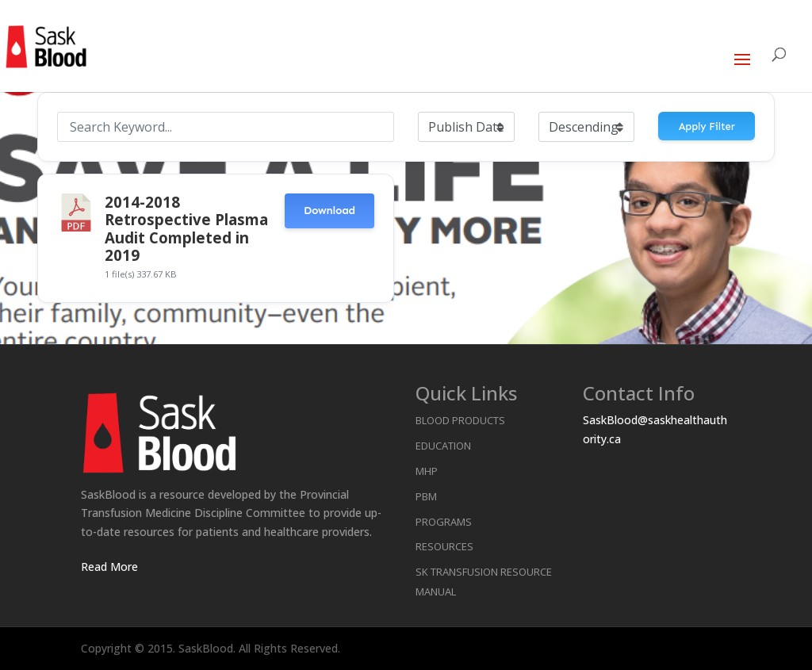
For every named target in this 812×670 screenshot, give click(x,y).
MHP (427, 471)
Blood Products (460, 420)
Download (329, 211)
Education (443, 446)
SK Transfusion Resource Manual (484, 582)
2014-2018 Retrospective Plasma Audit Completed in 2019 (186, 228)
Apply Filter (707, 126)
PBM (426, 496)
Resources (444, 546)
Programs (444, 522)
